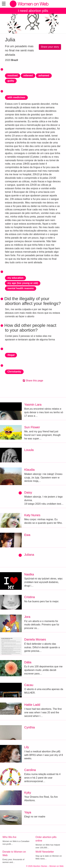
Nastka (29, 574)
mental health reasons (21, 288)
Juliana (29, 555)
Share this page (33, 381)
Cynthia (30, 727)
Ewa (27, 535)
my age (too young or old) (23, 283)
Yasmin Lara (33, 405)
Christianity (14, 372)
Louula (29, 450)
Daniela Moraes (35, 639)
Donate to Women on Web (14, 854)
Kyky (28, 793)
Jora (27, 617)
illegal (11, 355)
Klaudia (29, 470)
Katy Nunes (32, 515)
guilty (11, 81)
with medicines (16, 97)
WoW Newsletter (45, 852)
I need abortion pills (33, 11)
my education (15, 278)
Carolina (30, 770)
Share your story (50, 47)
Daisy (28, 492)
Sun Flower (32, 427)
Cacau (29, 685)
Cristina (30, 597)
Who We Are (9, 837)
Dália (28, 662)
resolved (13, 75)
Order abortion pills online (46, 839)
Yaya (28, 812)
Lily (27, 747)
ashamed (44, 75)
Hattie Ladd (32, 705)
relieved (28, 75)
